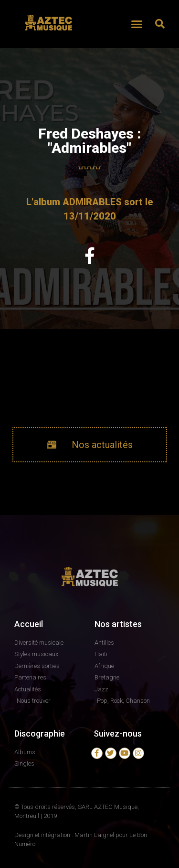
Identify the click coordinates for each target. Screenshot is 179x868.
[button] (137, 24)
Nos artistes (118, 624)
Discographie (40, 733)
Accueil (29, 624)
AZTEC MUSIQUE (49, 35)
